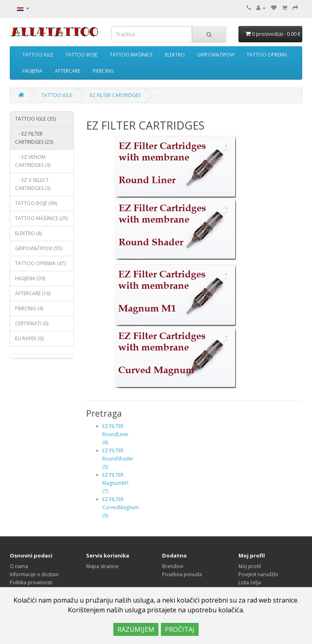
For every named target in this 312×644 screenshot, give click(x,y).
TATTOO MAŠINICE (131, 55)
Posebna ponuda (182, 574)
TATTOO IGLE (38, 55)
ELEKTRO (175, 55)
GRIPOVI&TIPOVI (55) (39, 248)
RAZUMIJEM (136, 629)
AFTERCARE (68, 71)
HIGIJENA (32, 71)
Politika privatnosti (31, 582)
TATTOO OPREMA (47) (40, 263)
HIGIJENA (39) (30, 278)
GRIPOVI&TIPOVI (216, 55)
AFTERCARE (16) (33, 293)
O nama (19, 566)
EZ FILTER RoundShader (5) (118, 459)
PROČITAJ (180, 629)
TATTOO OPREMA (267, 55)
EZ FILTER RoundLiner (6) (116, 434)
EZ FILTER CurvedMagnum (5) (121, 507)
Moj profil (250, 566)
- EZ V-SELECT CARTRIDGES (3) (33, 184)
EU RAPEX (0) (29, 338)
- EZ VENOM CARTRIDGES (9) (33, 161)
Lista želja (250, 582)
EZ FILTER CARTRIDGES (115, 95)
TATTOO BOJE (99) (36, 203)
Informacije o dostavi (34, 574)
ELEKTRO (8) (28, 233)
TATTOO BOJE (81, 55)
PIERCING (103, 71)
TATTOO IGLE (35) (35, 119)
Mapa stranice (102, 566)
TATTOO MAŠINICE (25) (41, 218)
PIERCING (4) (29, 308)
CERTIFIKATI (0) (32, 323)
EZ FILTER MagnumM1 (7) (116, 483)
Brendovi (173, 566)
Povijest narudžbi (258, 574)
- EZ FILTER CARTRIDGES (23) (34, 138)
